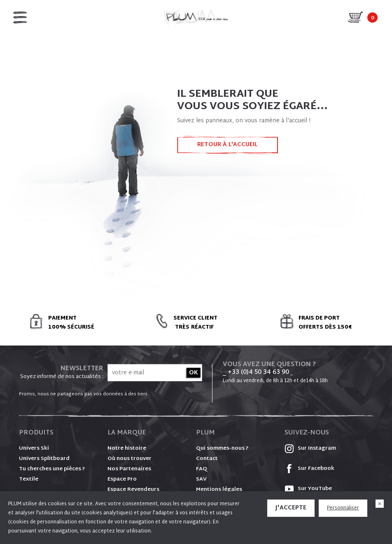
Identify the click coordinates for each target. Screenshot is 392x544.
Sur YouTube (308, 489)
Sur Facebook (309, 469)
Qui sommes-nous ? (222, 448)
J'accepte (291, 508)
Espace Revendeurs (133, 490)
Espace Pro (122, 479)
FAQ (202, 469)
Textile (29, 479)
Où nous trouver (129, 459)
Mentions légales (219, 490)
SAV (201, 479)
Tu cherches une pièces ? (52, 469)
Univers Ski (34, 448)
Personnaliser (343, 508)
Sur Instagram (310, 448)
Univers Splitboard (44, 459)
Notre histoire (127, 448)
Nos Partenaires (129, 469)
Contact (207, 459)
